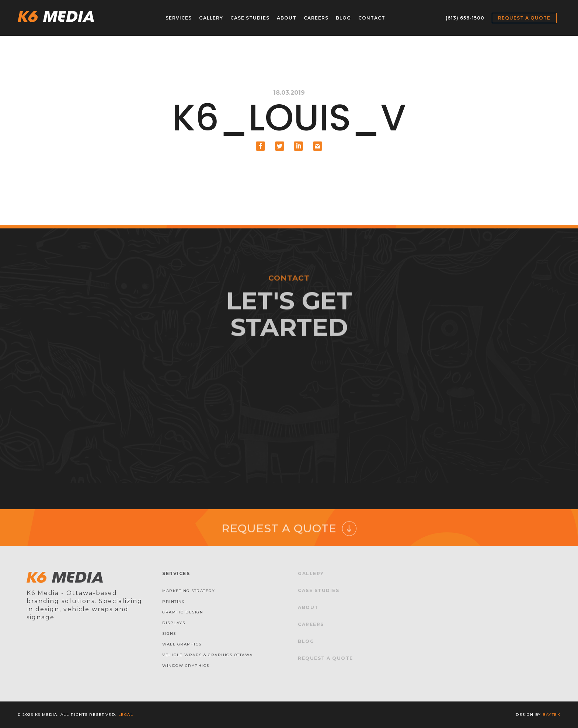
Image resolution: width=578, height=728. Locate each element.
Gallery (211, 18)
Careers (316, 18)
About (287, 18)
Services (179, 18)
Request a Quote (524, 18)
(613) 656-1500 (465, 18)
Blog (343, 18)
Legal (126, 715)
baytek (551, 715)
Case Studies (250, 18)
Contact (372, 18)
